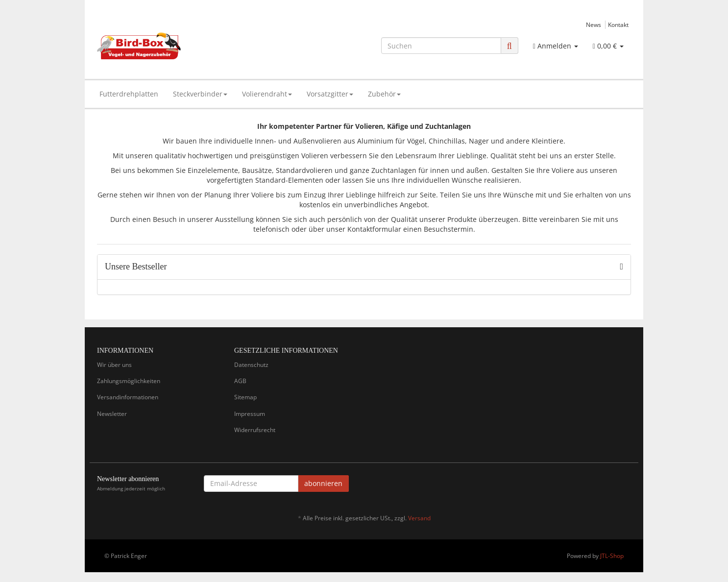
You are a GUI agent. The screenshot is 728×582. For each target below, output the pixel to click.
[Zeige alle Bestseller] (621, 267)
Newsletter (112, 414)
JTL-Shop (612, 556)
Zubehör (384, 94)
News (594, 24)
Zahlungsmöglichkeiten (129, 381)
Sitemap (245, 397)
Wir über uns (114, 365)
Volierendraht (267, 94)
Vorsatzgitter (330, 94)
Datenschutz (251, 365)
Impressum (250, 414)
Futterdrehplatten (129, 94)
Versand (419, 518)
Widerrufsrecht (255, 430)
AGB (240, 381)
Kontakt (618, 24)
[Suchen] (441, 46)
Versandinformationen (128, 397)
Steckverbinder (200, 94)
